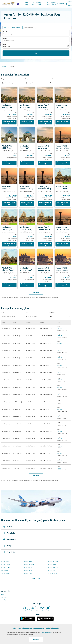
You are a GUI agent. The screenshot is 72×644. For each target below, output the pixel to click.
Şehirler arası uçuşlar (27, 628)
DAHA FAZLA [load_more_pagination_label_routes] (36, 579)
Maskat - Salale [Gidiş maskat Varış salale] (28, 573)
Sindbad (62, 4)
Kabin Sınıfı (52, 79)
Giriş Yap (33, 4)
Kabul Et (36, 639)
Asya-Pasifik (10, 539)
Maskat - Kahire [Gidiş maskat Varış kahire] (52, 564)
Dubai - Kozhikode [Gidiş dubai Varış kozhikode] (52, 573)
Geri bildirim (4, 597)
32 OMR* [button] (28, 15)
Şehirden (48, 628)
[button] (17, 27)
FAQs (2, 595)
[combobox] (13, 83)
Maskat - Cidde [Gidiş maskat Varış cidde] (28, 561)
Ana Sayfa (4, 66)
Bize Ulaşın (4, 600)
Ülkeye (15, 628)
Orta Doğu (9, 552)
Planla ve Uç (28, 4)
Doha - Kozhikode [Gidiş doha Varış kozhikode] (29, 567)
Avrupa (7, 546)
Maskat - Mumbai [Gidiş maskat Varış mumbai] (29, 564)
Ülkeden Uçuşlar (55, 628)
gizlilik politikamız (46, 633)
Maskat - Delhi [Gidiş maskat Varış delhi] (28, 570)
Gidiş (5, 45)
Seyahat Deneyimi (55, 4)
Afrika (7, 527)
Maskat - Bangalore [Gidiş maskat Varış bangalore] (53, 567)
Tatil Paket (48, 4)
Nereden (6, 32)
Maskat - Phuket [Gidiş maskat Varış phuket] (52, 570)
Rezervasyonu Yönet (41, 4)
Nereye (5, 38)
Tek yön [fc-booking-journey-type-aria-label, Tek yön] (5, 27)
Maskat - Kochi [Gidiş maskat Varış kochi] (5, 561)
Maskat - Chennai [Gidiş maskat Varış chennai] (6, 564)
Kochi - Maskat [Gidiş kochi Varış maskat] (5, 570)
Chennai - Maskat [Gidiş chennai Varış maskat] (6, 573)
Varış (26, 79)
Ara (36, 53)
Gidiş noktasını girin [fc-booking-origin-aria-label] (8, 34)
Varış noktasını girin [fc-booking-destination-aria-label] (9, 40)
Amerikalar (9, 533)
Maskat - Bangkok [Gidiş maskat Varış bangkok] (6, 567)
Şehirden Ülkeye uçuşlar (39, 628)
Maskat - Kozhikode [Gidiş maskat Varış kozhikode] (53, 561)
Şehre (19, 628)
